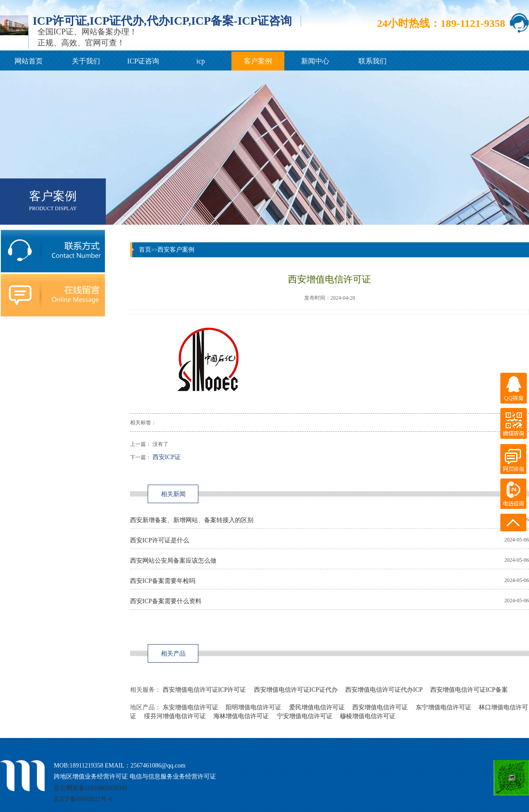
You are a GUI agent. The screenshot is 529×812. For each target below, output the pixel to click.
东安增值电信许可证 (190, 707)
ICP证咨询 (143, 61)
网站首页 (29, 61)
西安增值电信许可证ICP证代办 (296, 690)
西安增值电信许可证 (380, 707)
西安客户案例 (176, 250)
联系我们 (373, 61)
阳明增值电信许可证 (253, 707)
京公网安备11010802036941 (91, 788)
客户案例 (258, 61)
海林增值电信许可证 (241, 716)
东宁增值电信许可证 (443, 707)
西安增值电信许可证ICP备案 (469, 690)
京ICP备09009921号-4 (83, 799)
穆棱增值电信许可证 (368, 716)
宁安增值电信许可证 (305, 716)
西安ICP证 (167, 457)
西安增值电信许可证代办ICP (384, 690)
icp (201, 61)
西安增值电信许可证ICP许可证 (205, 690)
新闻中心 (315, 61)
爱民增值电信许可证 (317, 707)
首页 (145, 250)
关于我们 (86, 61)
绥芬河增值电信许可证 (175, 716)
